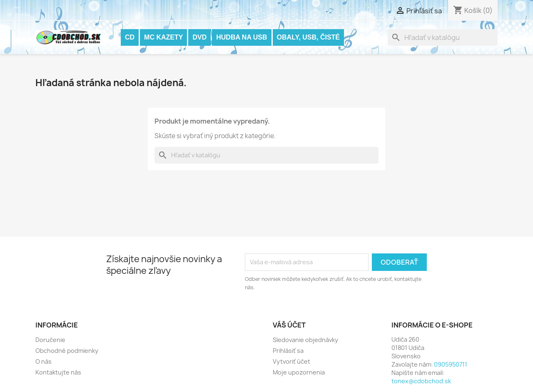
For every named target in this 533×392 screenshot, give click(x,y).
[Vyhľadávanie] (443, 37)
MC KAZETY (163, 37)
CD (130, 37)
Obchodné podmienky (67, 351)
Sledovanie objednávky (305, 340)
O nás (44, 361)
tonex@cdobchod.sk (421, 381)
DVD (199, 37)
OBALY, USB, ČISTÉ (308, 37)
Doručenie (50, 340)
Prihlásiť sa (288, 351)
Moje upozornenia (299, 372)
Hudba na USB (242, 37)
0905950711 (451, 364)
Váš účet (289, 325)
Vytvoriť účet (291, 361)
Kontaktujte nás (58, 372)
